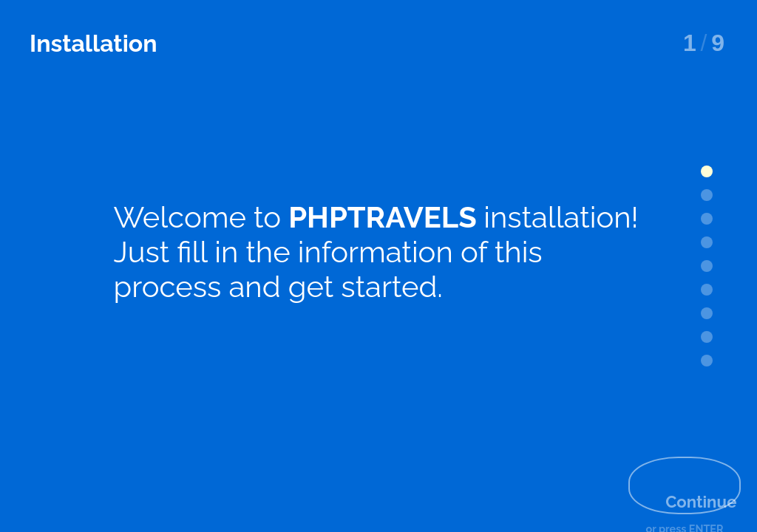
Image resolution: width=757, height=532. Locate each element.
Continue (672, 468)
